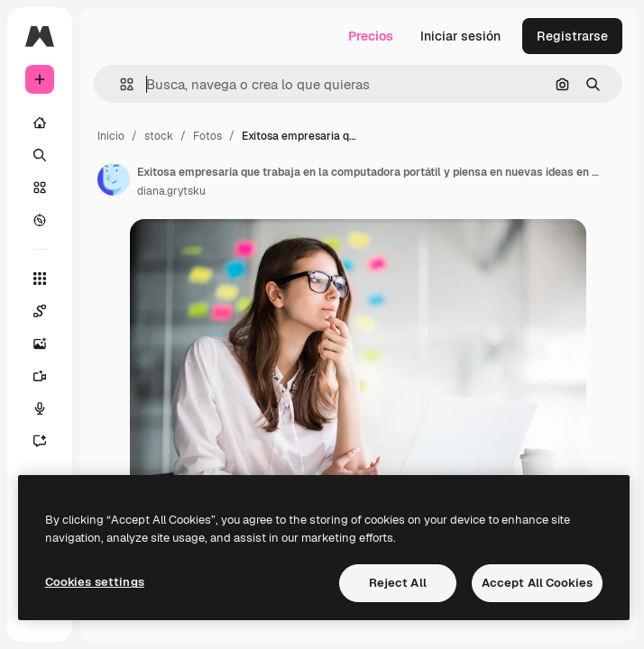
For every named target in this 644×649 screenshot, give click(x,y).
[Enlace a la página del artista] (114, 179)
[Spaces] (49, 311)
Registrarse (572, 36)
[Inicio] (40, 123)
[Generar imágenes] (49, 343)
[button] (120, 84)
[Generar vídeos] (49, 376)
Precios (371, 36)
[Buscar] (40, 155)
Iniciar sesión (460, 36)
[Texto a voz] (49, 408)
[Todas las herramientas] (40, 279)
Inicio (111, 136)
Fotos (207, 136)
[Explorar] (40, 220)
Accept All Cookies (537, 583)
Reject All (398, 583)
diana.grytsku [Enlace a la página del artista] (171, 191)
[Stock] (40, 187)
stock (159, 136)
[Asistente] (49, 441)
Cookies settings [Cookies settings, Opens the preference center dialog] (95, 582)
